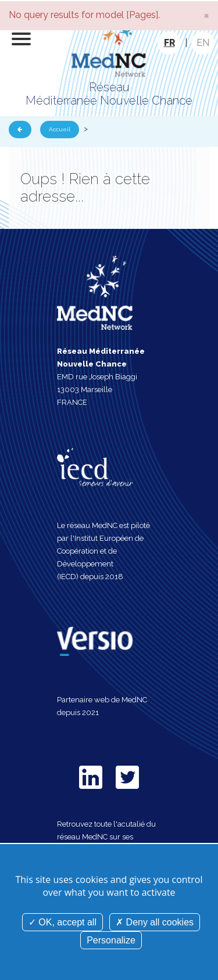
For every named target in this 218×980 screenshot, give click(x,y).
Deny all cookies (155, 922)
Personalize (111, 940)
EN (203, 43)
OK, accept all (62, 922)
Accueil (60, 129)
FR (169, 43)
